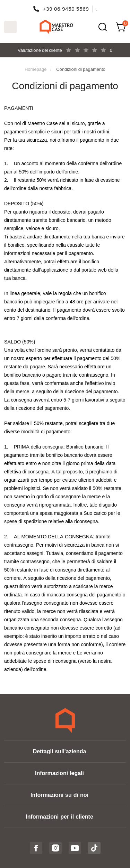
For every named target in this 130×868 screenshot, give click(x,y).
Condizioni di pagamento (81, 69)
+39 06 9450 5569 (66, 9)
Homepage (36, 69)
